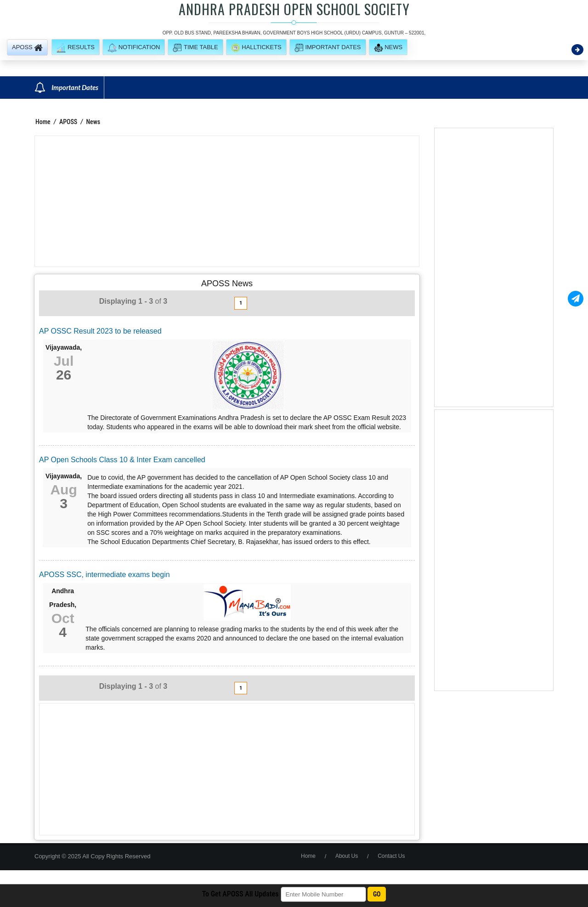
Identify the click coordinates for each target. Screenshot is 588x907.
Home (43, 122)
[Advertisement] (227, 201)
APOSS (69, 122)
